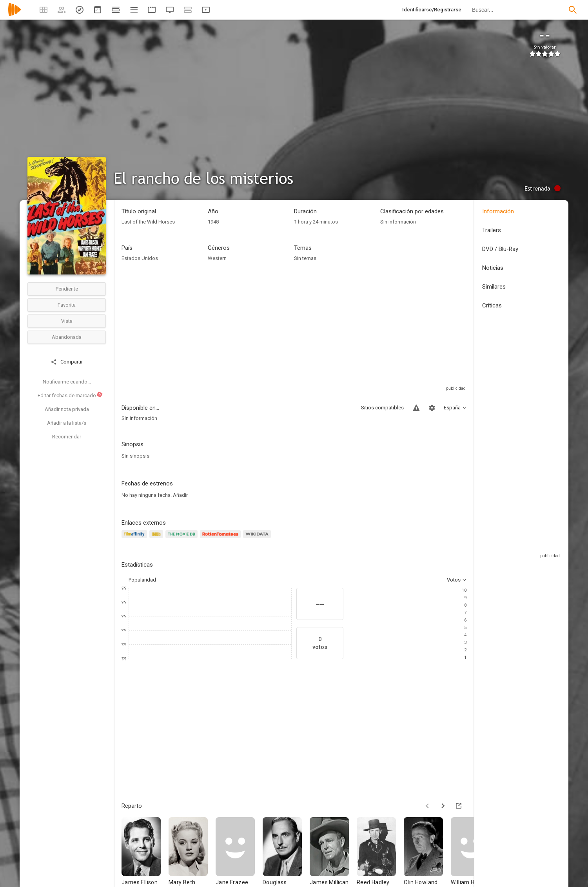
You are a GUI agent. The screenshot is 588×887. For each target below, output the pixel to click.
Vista (67, 321)
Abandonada (67, 337)
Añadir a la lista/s (67, 423)
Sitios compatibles (382, 408)
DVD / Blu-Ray (500, 249)
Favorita (67, 305)
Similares (494, 287)
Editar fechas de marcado (70, 395)
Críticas (492, 305)
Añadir (180, 495)
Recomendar (67, 437)
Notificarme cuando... (67, 382)
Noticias (493, 268)
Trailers (492, 230)
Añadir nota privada (67, 409)
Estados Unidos (140, 258)
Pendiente (67, 289)
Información (498, 211)
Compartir (67, 362)
